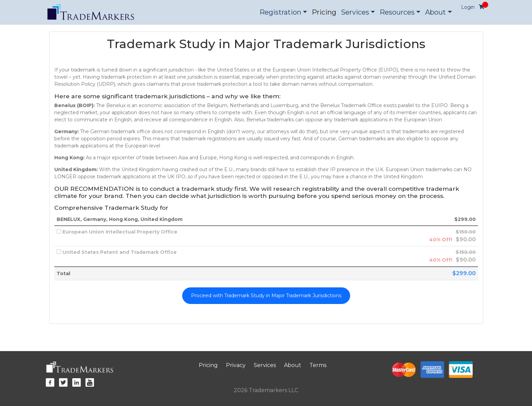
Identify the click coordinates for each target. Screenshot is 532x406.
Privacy (236, 365)
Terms (318, 365)
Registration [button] (280, 12)
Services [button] (355, 12)
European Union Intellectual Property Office (117, 232)
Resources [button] (397, 12)
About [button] (435, 12)
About (293, 365)
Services (265, 365)
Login (468, 7)
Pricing (324, 12)
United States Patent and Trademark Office (117, 252)
